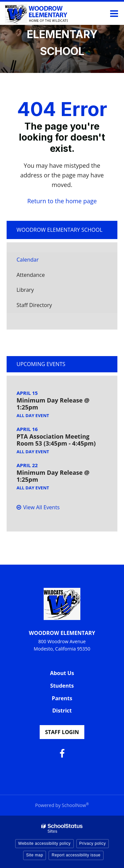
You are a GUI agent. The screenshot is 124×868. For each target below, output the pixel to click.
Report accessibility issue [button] (76, 855)
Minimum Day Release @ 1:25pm (53, 404)
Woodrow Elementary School (60, 230)
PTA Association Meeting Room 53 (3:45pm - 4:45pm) (56, 440)
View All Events (41, 507)
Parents (62, 698)
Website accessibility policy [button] (44, 843)
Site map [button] (35, 855)
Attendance (31, 275)
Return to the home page (62, 201)
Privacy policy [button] (93, 843)
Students (62, 686)
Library (35, 292)
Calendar (28, 260)
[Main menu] (114, 13)
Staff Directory (34, 305)
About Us (62, 673)
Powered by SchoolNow (62, 805)
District (62, 711)
